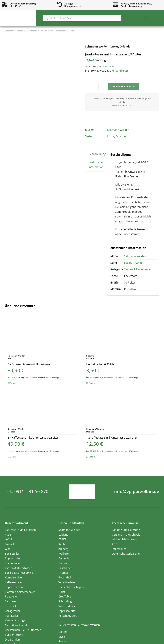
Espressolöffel (67, 611)
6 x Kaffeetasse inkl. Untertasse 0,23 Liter (33, 438)
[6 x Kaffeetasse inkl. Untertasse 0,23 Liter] (43, 408)
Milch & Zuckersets (17, 625)
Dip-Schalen (12, 640)
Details (13, 383)
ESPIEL (62, 539)
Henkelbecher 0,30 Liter (101, 364)
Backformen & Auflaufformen (23, 630)
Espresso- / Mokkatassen (20, 530)
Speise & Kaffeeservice (19, 573)
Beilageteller (13, 611)
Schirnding (65, 601)
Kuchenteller (13, 563)
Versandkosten (108, 66)
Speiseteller (12, 554)
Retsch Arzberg (68, 616)
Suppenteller (13, 558)
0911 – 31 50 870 (124, 106)
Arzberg (63, 549)
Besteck (10, 544)
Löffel (8, 539)
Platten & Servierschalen (20, 592)
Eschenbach (66, 558)
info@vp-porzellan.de (137, 491)
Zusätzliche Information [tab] (96, 165)
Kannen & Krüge (15, 620)
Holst (62, 592)
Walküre (64, 554)
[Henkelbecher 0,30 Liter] (121, 335)
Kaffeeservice (13, 582)
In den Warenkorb (124, 86)
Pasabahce (65, 568)
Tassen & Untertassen (138, 269)
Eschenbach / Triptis (71, 587)
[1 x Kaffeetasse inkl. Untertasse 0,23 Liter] (121, 408)
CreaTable (65, 596)
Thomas (63, 573)
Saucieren (11, 601)
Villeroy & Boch (68, 606)
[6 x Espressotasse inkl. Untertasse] (43, 335)
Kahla (62, 544)
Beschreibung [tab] (97, 154)
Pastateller (12, 616)
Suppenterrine (14, 635)
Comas (63, 563)
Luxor (111, 136)
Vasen (9, 535)
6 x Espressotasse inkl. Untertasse (29, 364)
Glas (8, 549)
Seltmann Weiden (118, 130)
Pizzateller (11, 596)
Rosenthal (65, 577)
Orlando (121, 136)
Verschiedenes (68, 582)
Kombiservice (13, 577)
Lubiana (63, 535)
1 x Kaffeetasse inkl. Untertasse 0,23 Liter (112, 438)
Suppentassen (14, 587)
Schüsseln (11, 606)
